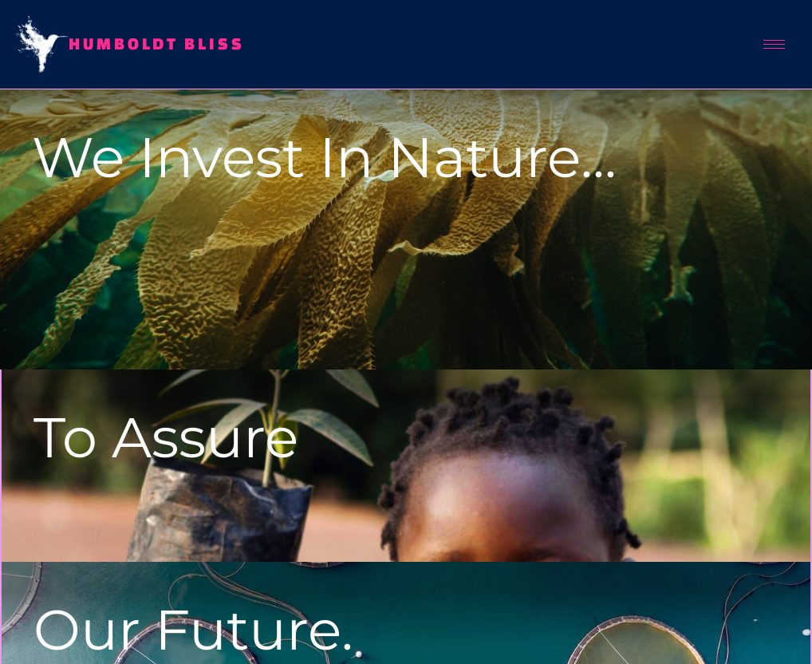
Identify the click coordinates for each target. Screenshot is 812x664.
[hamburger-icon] (774, 44)
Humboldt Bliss (157, 43)
